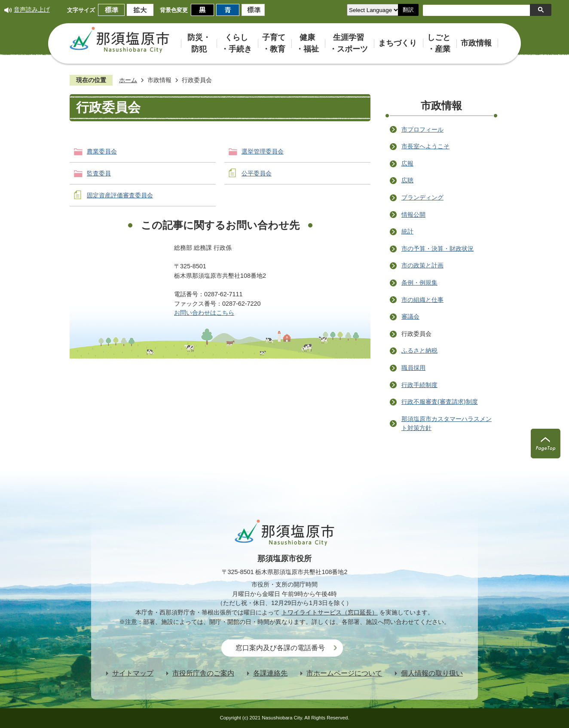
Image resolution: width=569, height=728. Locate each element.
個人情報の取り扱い (432, 673)
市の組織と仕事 (422, 300)
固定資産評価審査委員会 (120, 195)
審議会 (410, 316)
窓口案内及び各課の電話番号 (280, 648)
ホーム (128, 80)
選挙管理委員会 (263, 151)
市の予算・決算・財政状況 (437, 249)
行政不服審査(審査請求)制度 (440, 402)
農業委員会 (102, 151)
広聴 (407, 180)
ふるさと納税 (419, 350)
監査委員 (99, 173)
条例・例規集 (419, 283)
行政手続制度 (419, 385)
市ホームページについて (344, 673)
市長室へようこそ (425, 146)
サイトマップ (133, 673)
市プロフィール (422, 129)
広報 (407, 163)
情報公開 (413, 215)
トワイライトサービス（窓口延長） (330, 612)
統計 (407, 231)
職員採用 (413, 368)
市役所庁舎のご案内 (203, 673)
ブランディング (422, 197)
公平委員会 (257, 173)
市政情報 (159, 80)
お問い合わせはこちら (204, 313)
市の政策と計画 (422, 265)
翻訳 (408, 10)
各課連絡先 (270, 673)
